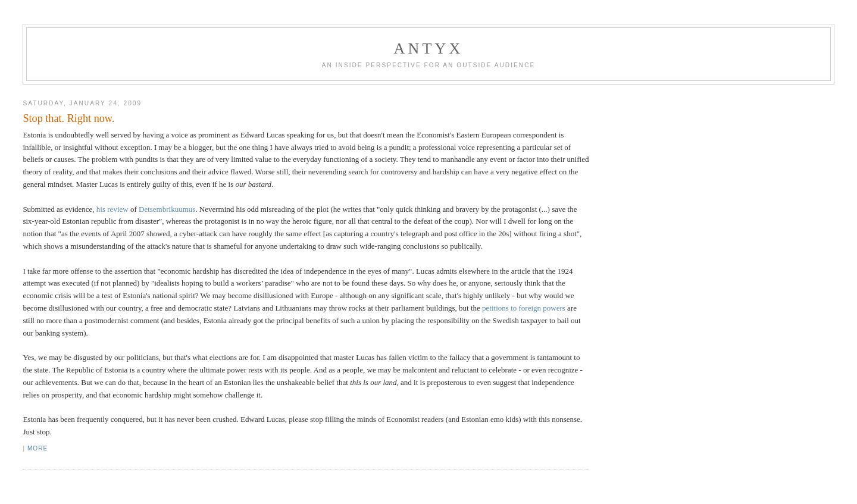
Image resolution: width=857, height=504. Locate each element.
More (37, 448)
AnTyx (429, 48)
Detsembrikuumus (167, 209)
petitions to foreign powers (524, 308)
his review (112, 209)
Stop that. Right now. (68, 118)
